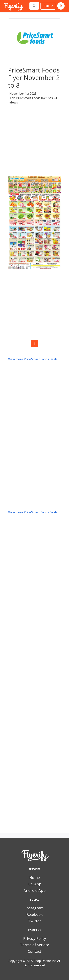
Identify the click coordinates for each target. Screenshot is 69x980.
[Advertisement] (34, 141)
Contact (34, 951)
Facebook (34, 914)
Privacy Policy (35, 938)
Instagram (34, 908)
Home (34, 878)
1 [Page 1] (34, 344)
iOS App (34, 884)
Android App (35, 890)
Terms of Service (35, 945)
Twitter (35, 921)
